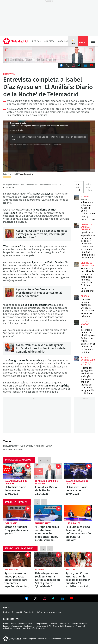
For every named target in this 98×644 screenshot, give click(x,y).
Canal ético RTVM (44, 626)
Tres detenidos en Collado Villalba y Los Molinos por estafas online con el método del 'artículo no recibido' (77, 323)
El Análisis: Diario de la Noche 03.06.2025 (17, 471)
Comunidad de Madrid (13, 449)
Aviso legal (8, 628)
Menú (93, 41)
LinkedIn (86, 65)
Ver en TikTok (53, 599)
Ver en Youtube (71, 598)
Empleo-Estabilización (13, 626)
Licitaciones (29, 626)
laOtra (40, 612)
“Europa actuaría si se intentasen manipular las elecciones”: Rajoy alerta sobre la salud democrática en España (48, 513)
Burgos (85, 296)
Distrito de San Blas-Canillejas (87, 227)
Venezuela (41, 570)
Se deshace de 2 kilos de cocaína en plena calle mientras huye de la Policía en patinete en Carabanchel (77, 264)
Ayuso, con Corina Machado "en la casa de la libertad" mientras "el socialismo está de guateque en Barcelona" (78, 559)
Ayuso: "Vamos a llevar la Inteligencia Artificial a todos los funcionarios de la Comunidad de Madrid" (10, 348)
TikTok (79, 65)
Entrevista (9, 74)
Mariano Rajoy (43, 523)
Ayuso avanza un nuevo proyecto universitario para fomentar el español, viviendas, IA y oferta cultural (17, 559)
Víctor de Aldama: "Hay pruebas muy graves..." (16, 530)
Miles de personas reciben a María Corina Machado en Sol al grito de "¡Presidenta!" (48, 559)
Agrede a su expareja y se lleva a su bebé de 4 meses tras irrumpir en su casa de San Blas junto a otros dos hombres (77, 226)
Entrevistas (11, 523)
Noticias (36, 41)
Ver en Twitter (36, 599)
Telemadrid (17, 612)
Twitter (67, 65)
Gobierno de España (43, 446)
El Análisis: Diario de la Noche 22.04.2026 (48, 471)
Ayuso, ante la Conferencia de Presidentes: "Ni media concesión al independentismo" (10, 292)
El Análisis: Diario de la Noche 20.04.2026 (78, 471)
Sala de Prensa (10, 624)
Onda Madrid (65, 41)
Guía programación (53, 612)
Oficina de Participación (63, 626)
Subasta (85, 196)
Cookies (18, 628)
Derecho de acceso (79, 624)
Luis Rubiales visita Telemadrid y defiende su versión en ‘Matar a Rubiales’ (78, 513)
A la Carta (49, 41)
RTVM (6, 608)
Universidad (11, 570)
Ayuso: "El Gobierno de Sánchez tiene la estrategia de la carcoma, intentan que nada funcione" (10, 234)
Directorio (53, 624)
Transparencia (41, 624)
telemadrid (12, 639)
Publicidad (64, 624)
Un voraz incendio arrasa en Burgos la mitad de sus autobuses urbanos (77, 297)
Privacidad (80, 626)
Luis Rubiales (73, 523)
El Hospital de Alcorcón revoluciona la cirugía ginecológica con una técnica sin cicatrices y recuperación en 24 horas (76, 359)
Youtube (92, 65)
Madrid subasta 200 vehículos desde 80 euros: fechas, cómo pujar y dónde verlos (77, 198)
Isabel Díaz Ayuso (11, 446)
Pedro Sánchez (26, 446)
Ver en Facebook (27, 599)
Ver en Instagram (45, 598)
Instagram (73, 65)
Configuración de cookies (34, 628)
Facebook (61, 65)
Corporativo (11, 619)
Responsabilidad (25, 624)
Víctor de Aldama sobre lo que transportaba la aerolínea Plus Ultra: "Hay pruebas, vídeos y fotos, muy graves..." (17, 513)
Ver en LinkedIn (62, 598)
